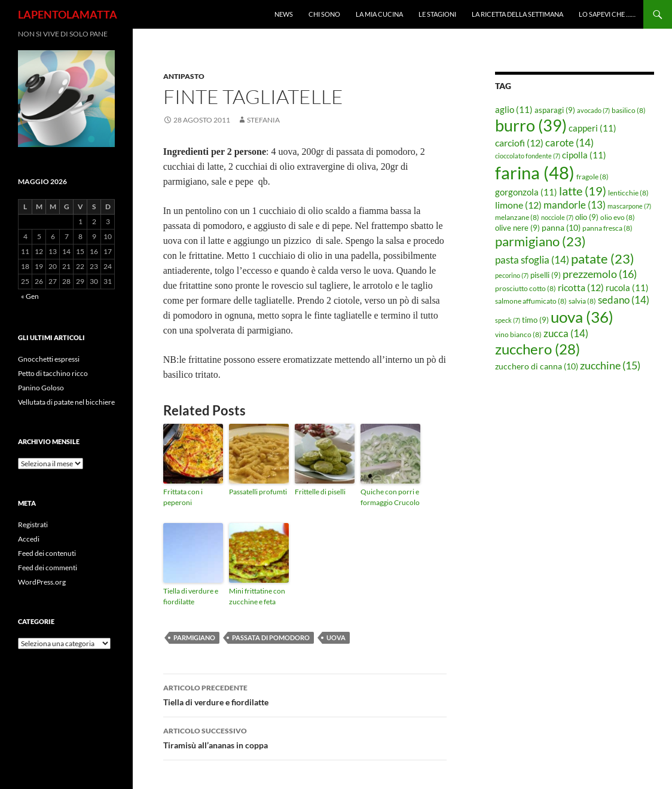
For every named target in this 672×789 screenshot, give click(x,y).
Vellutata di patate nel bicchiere (66, 402)
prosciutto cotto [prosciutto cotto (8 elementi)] (526, 288)
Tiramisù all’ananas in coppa (305, 737)
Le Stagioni (437, 14)
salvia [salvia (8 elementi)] (582, 301)
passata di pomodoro (271, 637)
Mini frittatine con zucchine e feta (257, 596)
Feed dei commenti (48, 568)
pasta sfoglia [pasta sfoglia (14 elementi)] (532, 260)
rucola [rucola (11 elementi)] (627, 288)
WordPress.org (42, 582)
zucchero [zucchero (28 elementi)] (537, 349)
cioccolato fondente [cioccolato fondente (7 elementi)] (528, 156)
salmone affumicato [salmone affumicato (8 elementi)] (531, 301)
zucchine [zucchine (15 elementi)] (610, 365)
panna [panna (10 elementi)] (561, 227)
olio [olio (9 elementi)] (587, 217)
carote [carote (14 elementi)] (569, 143)
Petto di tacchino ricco (53, 373)
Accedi (29, 539)
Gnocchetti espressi (49, 359)
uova (336, 637)
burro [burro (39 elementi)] (531, 125)
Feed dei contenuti (47, 553)
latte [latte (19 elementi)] (583, 191)
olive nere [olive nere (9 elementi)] (517, 228)
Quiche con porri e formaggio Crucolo (390, 497)
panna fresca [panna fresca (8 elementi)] (607, 228)
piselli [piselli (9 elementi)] (546, 275)
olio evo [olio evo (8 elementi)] (618, 217)
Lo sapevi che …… (607, 14)
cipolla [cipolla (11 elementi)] (584, 155)
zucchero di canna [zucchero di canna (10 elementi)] (537, 366)
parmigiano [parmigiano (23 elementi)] (540, 241)
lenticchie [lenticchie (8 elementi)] (628, 193)
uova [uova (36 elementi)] (582, 317)
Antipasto (184, 76)
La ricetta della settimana (517, 14)
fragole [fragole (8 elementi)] (592, 177)
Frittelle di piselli (320, 492)
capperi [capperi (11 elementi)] (592, 128)
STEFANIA (263, 120)
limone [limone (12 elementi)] (518, 205)
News (284, 14)
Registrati (33, 525)
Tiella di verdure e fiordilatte (191, 596)
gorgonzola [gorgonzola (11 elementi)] (526, 192)
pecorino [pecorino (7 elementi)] (512, 275)
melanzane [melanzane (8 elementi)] (517, 217)
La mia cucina (379, 14)
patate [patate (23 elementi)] (603, 259)
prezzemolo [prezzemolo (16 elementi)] (600, 274)
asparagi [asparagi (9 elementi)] (555, 110)
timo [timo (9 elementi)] (535, 320)
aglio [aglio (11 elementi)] (514, 109)
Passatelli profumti (258, 492)
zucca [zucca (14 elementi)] (566, 333)
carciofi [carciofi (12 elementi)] (519, 143)
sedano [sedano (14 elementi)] (624, 300)
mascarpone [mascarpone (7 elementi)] (629, 206)
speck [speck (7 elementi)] (508, 320)
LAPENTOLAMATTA (68, 14)
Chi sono (324, 14)
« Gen (30, 296)
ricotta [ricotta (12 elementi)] (581, 288)
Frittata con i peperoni (183, 497)
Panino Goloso (41, 388)
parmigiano (194, 637)
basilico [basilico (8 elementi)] (629, 110)
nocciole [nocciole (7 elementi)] (557, 217)
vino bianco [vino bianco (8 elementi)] (518, 334)
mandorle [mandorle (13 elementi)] (575, 205)
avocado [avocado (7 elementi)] (593, 110)
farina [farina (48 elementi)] (535, 172)
